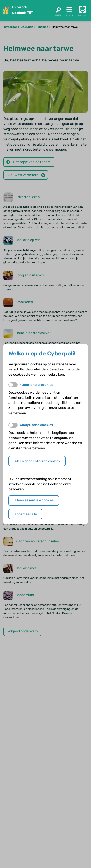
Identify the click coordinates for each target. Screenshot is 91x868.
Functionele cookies (36, 385)
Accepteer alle (26, 514)
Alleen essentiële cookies (34, 500)
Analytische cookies (36, 425)
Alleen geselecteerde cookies (37, 461)
